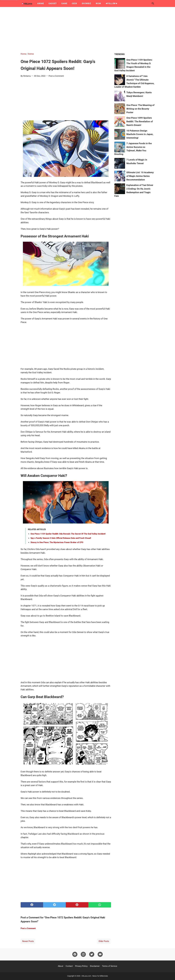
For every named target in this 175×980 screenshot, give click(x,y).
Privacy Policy (81, 966)
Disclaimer (95, 966)
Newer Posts (28, 941)
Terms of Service (110, 966)
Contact (69, 966)
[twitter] (54, 905)
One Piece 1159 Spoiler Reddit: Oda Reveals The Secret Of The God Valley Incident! (68, 534)
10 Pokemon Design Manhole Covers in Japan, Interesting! (140, 134)
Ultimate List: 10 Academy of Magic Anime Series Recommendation (140, 176)
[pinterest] (77, 905)
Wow (98, 3)
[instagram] (83, 954)
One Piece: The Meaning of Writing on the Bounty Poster (140, 109)
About (61, 966)
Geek (74, 3)
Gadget (53, 3)
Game (64, 3)
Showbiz (86, 3)
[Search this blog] (153, 3)
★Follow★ (111, 3)
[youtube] (100, 954)
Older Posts (104, 941)
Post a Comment (56, 76)
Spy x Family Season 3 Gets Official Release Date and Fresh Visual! (61, 538)
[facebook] (32, 905)
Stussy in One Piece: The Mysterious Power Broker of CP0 (57, 542)
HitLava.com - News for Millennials (95, 976)
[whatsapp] (100, 905)
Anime (41, 3)
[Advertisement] (88, 30)
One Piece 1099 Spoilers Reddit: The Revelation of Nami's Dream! (140, 121)
